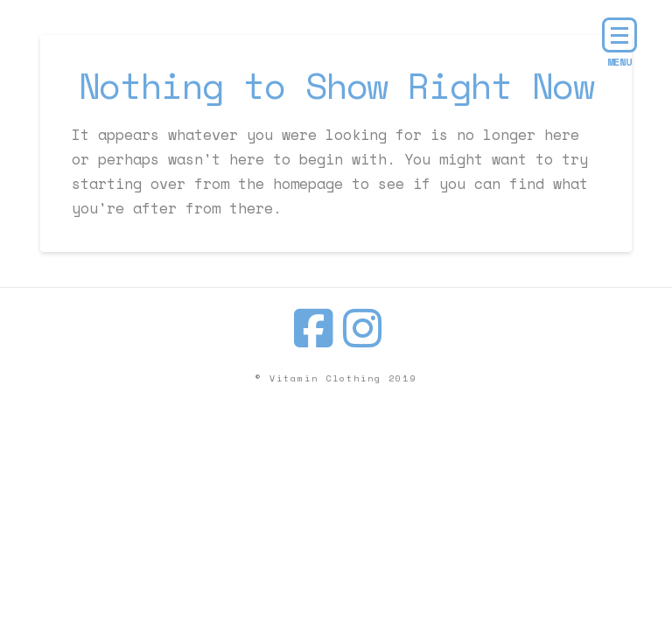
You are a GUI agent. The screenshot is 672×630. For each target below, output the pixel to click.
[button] (619, 35)
